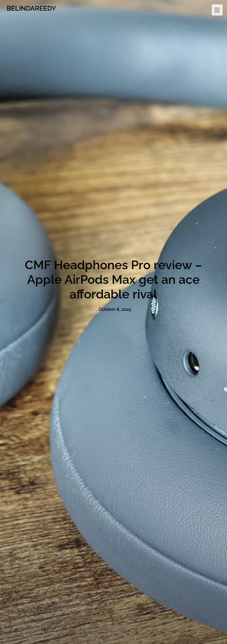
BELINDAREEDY (31, 8)
